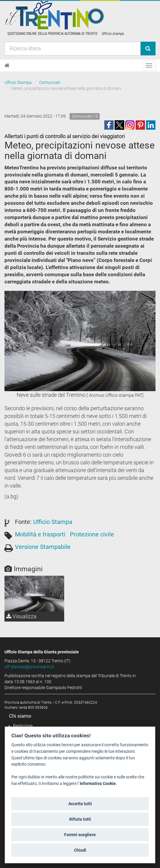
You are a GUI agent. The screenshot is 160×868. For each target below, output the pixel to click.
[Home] (7, 65)
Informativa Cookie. (98, 784)
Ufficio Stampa (18, 82)
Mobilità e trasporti (40, 534)
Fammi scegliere (80, 835)
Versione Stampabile (43, 547)
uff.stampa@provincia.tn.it (29, 667)
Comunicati (50, 82)
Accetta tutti (80, 804)
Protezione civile (92, 534)
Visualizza (21, 616)
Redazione (23, 726)
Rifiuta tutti (80, 819)
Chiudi (80, 850)
